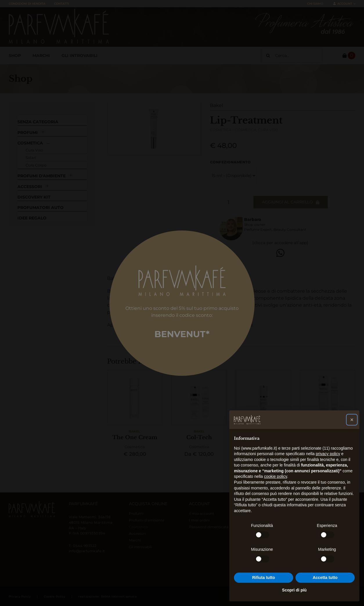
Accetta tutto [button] (325, 578)
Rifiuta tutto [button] (264, 578)
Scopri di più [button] (294, 590)
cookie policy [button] (276, 476)
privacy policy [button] (328, 454)
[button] (352, 420)
